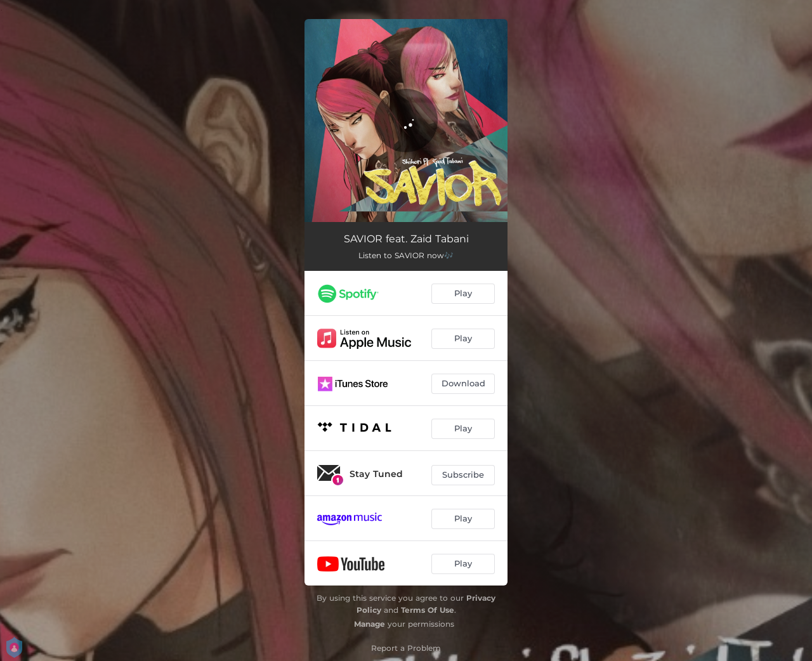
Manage (370, 624)
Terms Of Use (428, 610)
